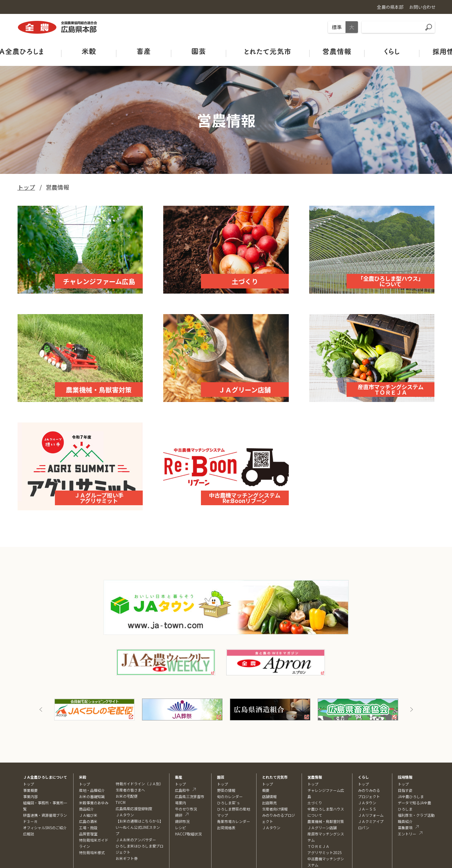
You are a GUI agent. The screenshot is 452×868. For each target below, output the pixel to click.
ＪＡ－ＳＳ (367, 809)
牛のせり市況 (186, 809)
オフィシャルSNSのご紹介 (45, 828)
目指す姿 (405, 790)
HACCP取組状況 (188, 834)
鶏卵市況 (182, 821)
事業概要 (30, 790)
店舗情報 (269, 796)
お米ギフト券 (127, 858)
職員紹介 (405, 821)
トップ (26, 187)
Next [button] (411, 709)
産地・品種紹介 (92, 790)
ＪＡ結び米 (88, 815)
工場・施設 (88, 828)
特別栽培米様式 (92, 852)
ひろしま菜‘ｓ (229, 803)
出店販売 (269, 803)
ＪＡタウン (271, 828)
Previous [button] (41, 709)
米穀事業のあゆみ (94, 803)
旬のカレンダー (230, 796)
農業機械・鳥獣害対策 (326, 821)
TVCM (121, 802)
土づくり (315, 803)
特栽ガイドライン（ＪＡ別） (139, 784)
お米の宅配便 (127, 796)
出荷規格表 (226, 828)
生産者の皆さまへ (130, 790)
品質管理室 (88, 834)
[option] (94, 709)
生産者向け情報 (275, 809)
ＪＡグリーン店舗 (322, 828)
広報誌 (29, 834)
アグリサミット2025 (325, 852)
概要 (266, 790)
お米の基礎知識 (92, 796)
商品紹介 (86, 809)
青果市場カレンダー (234, 821)
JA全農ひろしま (411, 796)
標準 (337, 27)
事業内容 (30, 796)
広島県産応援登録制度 (134, 809)
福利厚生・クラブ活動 (416, 815)
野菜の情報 (226, 790)
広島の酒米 (88, 821)
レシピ (180, 828)
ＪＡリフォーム (371, 815)
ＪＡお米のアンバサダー (136, 840)
